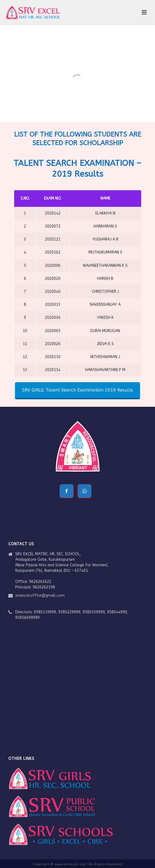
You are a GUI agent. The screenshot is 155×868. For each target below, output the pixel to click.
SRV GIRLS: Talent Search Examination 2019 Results (77, 390)
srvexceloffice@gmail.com (40, 595)
